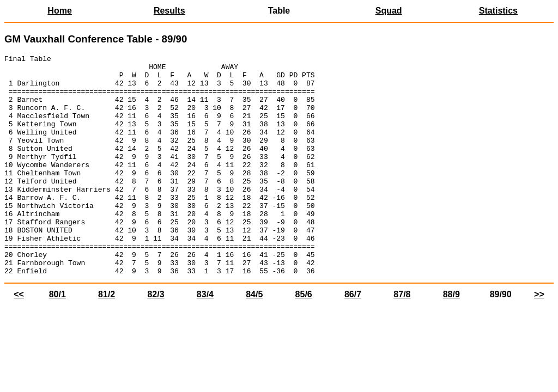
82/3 (156, 338)
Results (169, 11)
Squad (389, 11)
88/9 (451, 338)
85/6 (304, 338)
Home (59, 11)
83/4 (205, 338)
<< (19, 338)
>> (539, 338)
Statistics (498, 11)
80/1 (57, 338)
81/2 (107, 338)
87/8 (402, 338)
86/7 (353, 338)
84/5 (254, 338)
